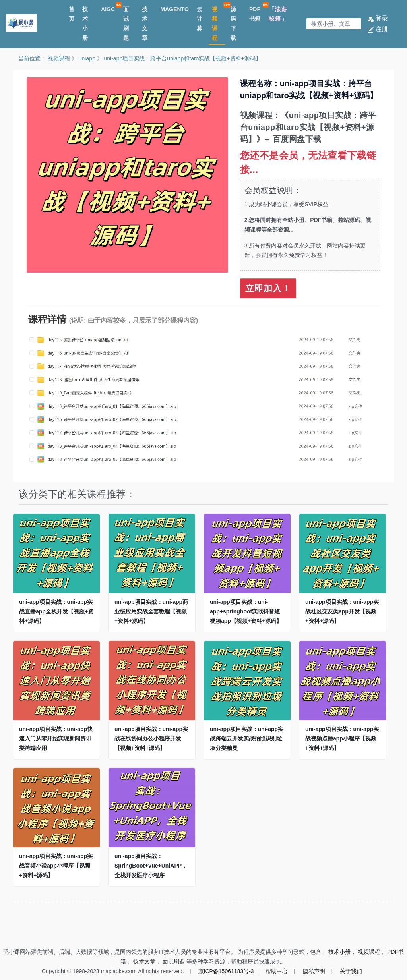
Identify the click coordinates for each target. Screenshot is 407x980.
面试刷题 (126, 23)
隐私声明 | (318, 971)
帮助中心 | (280, 971)
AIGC (108, 9)
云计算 (200, 19)
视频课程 (215, 23)
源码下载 (233, 23)
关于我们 (351, 971)
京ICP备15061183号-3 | (230, 971)
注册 (378, 29)
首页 (72, 14)
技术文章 (145, 23)
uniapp (87, 58)
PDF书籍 (255, 14)
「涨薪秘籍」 (278, 14)
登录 (378, 18)
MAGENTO (175, 9)
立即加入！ (268, 288)
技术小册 (85, 23)
